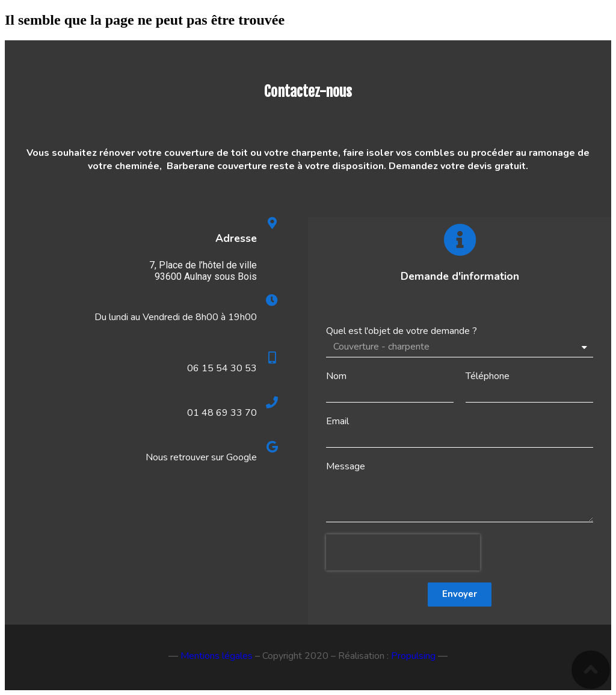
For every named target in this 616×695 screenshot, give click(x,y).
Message (346, 466)
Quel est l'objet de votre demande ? (402, 331)
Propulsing (413, 656)
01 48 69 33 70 (222, 413)
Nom (336, 376)
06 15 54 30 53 (222, 368)
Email (337, 421)
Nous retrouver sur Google (201, 457)
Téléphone (488, 376)
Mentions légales (217, 656)
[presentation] (403, 552)
